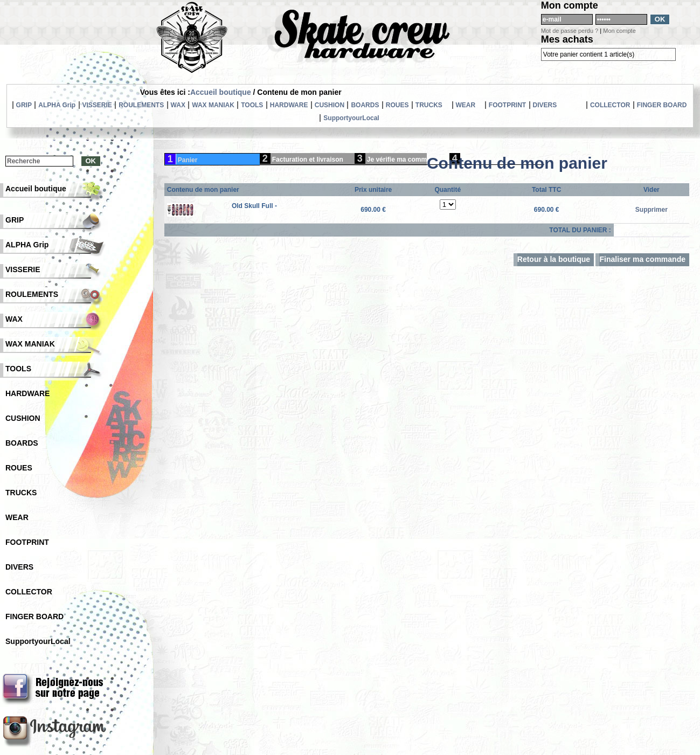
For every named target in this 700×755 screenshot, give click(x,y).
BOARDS (365, 105)
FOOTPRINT (507, 105)
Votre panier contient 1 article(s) (589, 54)
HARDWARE (289, 105)
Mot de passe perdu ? (570, 31)
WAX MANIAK (213, 105)
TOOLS (252, 105)
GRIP (24, 105)
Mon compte (619, 31)
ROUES (397, 105)
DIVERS (545, 105)
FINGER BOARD (662, 105)
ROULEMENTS (141, 105)
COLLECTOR (610, 105)
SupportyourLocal (351, 118)
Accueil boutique (221, 92)
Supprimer (652, 210)
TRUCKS (429, 105)
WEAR (466, 105)
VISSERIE (97, 105)
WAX (178, 105)
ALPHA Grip (57, 105)
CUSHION (330, 105)
